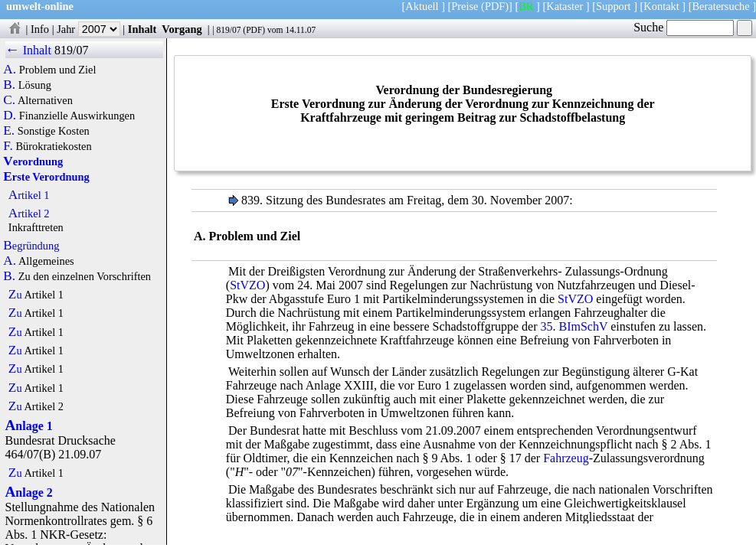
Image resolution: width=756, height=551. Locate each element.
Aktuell (422, 6)
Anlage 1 (29, 426)
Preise (465, 6)
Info (40, 29)
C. (9, 100)
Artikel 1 (29, 195)
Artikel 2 (29, 214)
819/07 (228, 30)
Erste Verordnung (46, 177)
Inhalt (142, 29)
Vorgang (182, 29)
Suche (684, 27)
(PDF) (495, 6)
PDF (254, 30)
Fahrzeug (566, 458)
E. (9, 131)
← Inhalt (29, 50)
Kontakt (661, 6)
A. (10, 70)
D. (10, 116)
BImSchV (584, 326)
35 (547, 326)
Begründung (31, 246)
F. (8, 146)
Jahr (88, 29)
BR (526, 6)
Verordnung (33, 161)
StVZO (247, 285)
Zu (15, 295)
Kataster (565, 6)
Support (614, 6)
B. (9, 85)
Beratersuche (721, 6)
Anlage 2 (29, 492)
